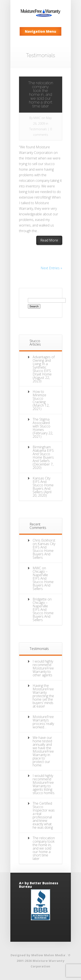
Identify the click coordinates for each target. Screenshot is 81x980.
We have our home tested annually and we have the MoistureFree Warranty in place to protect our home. (43, 751)
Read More (49, 240)
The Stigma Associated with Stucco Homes (41, 424)
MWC (37, 118)
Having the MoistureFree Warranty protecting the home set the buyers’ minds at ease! (43, 696)
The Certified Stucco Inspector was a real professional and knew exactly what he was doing (44, 815)
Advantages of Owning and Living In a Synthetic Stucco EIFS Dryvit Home (44, 366)
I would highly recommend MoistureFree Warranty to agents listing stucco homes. (44, 784)
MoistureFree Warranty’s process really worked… (43, 722)
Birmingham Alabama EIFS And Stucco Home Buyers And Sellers (43, 454)
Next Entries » (51, 268)
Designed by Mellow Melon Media (38, 955)
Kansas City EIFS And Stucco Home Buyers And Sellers (43, 485)
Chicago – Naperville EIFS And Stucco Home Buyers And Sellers (43, 580)
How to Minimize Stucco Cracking (39, 397)
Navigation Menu (40, 31)
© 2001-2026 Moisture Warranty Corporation (44, 961)
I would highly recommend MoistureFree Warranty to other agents (43, 668)
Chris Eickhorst (44, 540)
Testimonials (38, 129)
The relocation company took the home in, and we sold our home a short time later (41, 94)
